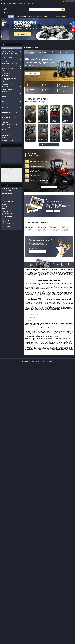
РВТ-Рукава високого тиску (10, 112)
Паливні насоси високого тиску (11, 82)
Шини (5, 130)
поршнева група (32, 317)
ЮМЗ (5, 97)
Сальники (6, 122)
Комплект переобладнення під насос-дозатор (11, 60)
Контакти (39, 17)
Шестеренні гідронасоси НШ (10, 63)
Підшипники (6, 120)
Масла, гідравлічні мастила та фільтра (11, 104)
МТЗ (4, 94)
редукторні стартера (47, 295)
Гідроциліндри (7, 73)
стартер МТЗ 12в (63, 347)
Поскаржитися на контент (35, 361)
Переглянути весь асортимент (49, 145)
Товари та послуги (20, 17)
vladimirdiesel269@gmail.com (11, 189)
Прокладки (6, 92)
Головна (11, 17)
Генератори (6, 76)
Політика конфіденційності (47, 361)
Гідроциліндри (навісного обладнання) (9, 79)
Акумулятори (6, 127)
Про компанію (32, 17)
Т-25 (4, 101)
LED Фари (6, 108)
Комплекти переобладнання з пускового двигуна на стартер (11, 54)
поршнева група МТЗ (31, 306)
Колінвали (6, 87)
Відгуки (4, 138)
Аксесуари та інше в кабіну (10, 125)
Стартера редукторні (8, 51)
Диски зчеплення (7, 89)
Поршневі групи (7, 66)
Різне (5, 132)
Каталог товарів (32, 74)
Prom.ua (45, 360)
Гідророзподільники (8, 68)
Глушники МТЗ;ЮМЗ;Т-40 (10, 117)
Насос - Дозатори (8, 57)
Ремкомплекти (7, 115)
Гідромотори (6, 71)
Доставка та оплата (48, 17)
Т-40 (4, 99)
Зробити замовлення (49, 187)
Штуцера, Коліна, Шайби (9, 110)
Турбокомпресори (8, 84)
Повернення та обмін (61, 17)
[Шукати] (63, 10)
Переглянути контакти (37, 252)
